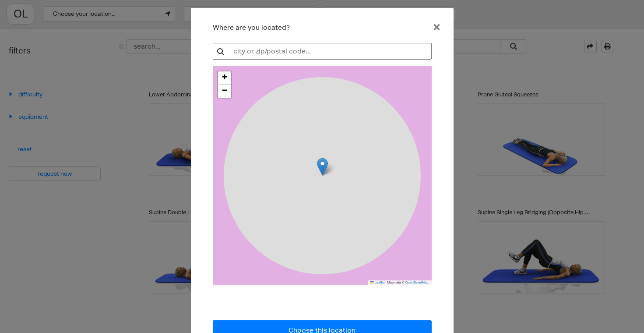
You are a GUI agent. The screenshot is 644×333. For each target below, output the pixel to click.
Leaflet (377, 282)
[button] (225, 78)
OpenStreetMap (417, 282)
